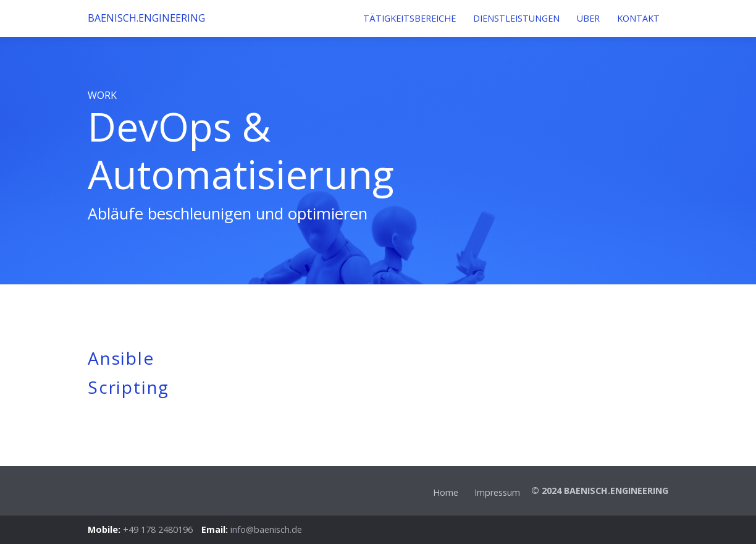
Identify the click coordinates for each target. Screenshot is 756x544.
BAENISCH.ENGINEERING (125, 18)
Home (446, 492)
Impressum (497, 492)
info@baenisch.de (266, 529)
